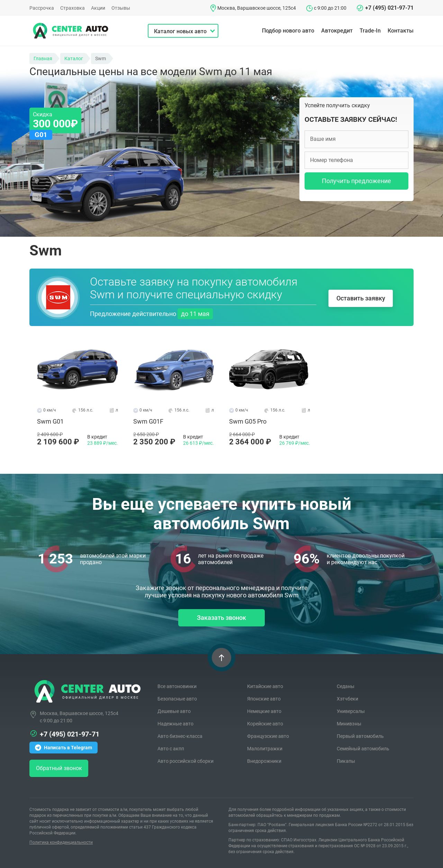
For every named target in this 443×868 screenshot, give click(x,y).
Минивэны (349, 723)
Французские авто (268, 736)
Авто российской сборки (186, 761)
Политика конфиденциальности (61, 842)
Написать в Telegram (64, 747)
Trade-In (370, 31)
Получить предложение (356, 181)
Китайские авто (265, 686)
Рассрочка (42, 8)
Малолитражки (265, 748)
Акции (98, 8)
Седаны (346, 686)
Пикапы (346, 761)
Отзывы (121, 8)
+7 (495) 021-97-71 (389, 8)
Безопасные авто (177, 698)
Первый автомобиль (360, 736)
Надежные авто (175, 723)
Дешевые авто (174, 711)
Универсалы (351, 711)
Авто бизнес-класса (180, 736)
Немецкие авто (264, 711)
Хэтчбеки (347, 698)
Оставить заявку (361, 297)
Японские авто (264, 698)
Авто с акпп (171, 748)
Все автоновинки (177, 686)
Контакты (401, 31)
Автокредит (337, 31)
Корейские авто (265, 723)
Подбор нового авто (288, 31)
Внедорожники (264, 761)
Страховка (73, 8)
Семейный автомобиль (363, 748)
